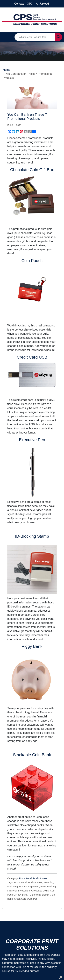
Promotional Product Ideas (33, 878)
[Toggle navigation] (5, 37)
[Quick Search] (35, 37)
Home (7, 70)
